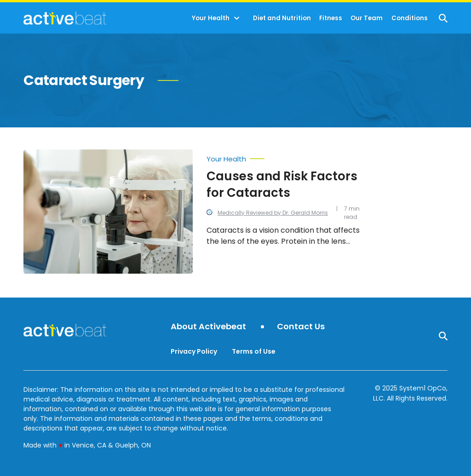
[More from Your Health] (284, 157)
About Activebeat (208, 327)
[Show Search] (443, 18)
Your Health (211, 18)
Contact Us (301, 327)
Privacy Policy (194, 351)
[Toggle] (237, 18)
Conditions (410, 18)
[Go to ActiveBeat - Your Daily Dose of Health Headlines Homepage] (65, 18)
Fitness (331, 18)
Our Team (367, 18)
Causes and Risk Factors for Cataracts (282, 184)
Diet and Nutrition (282, 18)
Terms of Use (254, 351)
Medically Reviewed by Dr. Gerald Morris (273, 213)
